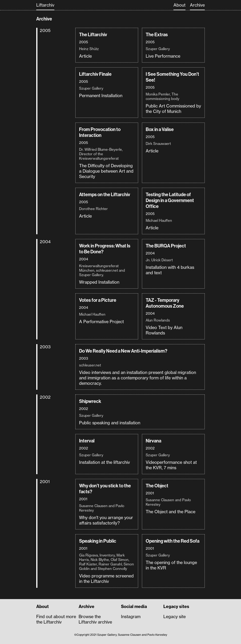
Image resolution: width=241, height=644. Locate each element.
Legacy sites (176, 606)
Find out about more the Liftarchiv (56, 619)
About (179, 5)
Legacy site (175, 617)
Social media (134, 606)
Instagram (131, 617)
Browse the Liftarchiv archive (95, 619)
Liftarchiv (45, 5)
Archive (197, 5)
